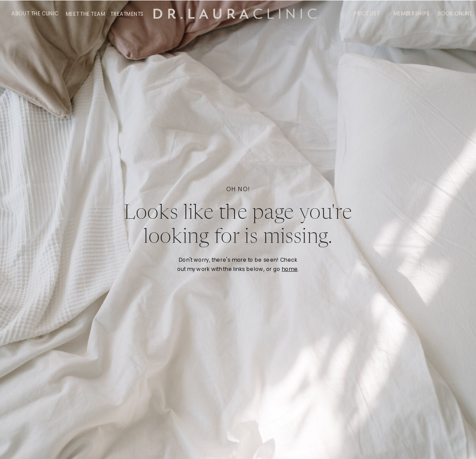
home (290, 269)
